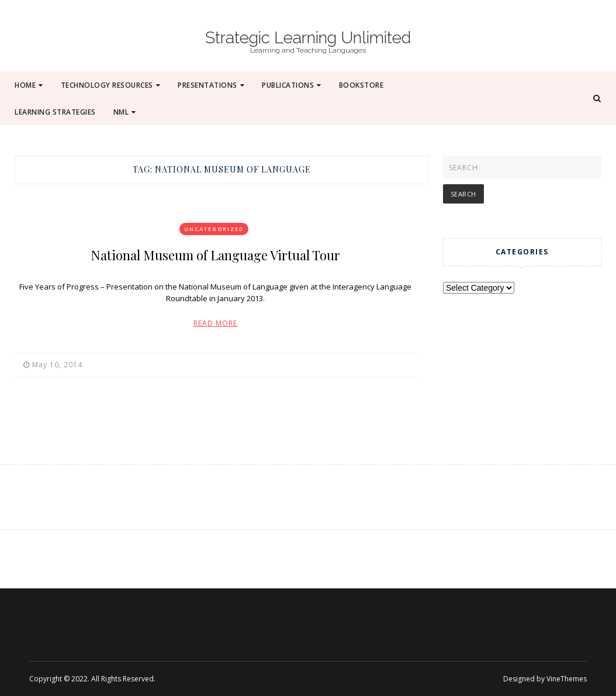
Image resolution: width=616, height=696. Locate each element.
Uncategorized (214, 229)
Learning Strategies (55, 112)
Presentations (211, 85)
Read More (215, 323)
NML (125, 112)
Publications (292, 85)
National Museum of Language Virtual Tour (215, 255)
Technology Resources (111, 85)
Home (29, 85)
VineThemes (567, 679)
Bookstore (361, 85)
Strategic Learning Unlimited (308, 38)
